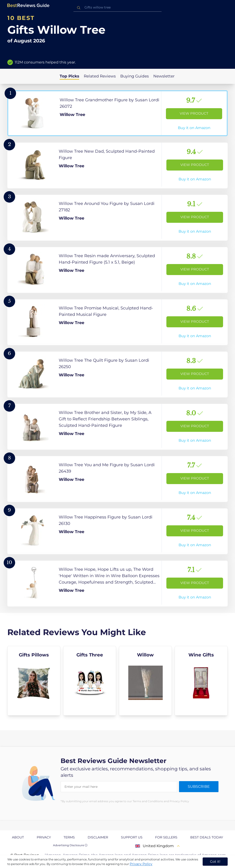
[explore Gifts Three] (90, 681)
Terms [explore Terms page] (69, 837)
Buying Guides (134, 76)
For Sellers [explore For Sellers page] (166, 837)
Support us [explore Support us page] (132, 837)
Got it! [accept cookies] (215, 861)
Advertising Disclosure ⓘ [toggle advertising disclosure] (70, 845)
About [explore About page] (18, 837)
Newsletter (164, 76)
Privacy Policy (141, 864)
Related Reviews (100, 76)
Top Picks (69, 76)
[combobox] (117, 7)
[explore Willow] (145, 681)
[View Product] (117, 113)
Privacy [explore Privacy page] (44, 837)
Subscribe (199, 787)
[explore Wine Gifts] (201, 681)
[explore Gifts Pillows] (34, 681)
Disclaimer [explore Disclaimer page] (98, 837)
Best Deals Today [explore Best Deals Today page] (207, 837)
